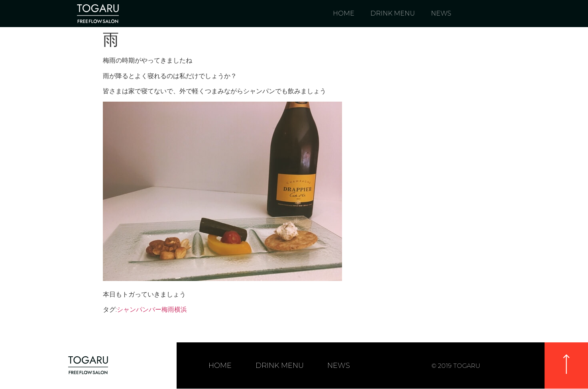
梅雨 (168, 309)
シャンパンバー (139, 309)
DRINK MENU (393, 13)
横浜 (181, 309)
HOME (344, 13)
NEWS (441, 13)
